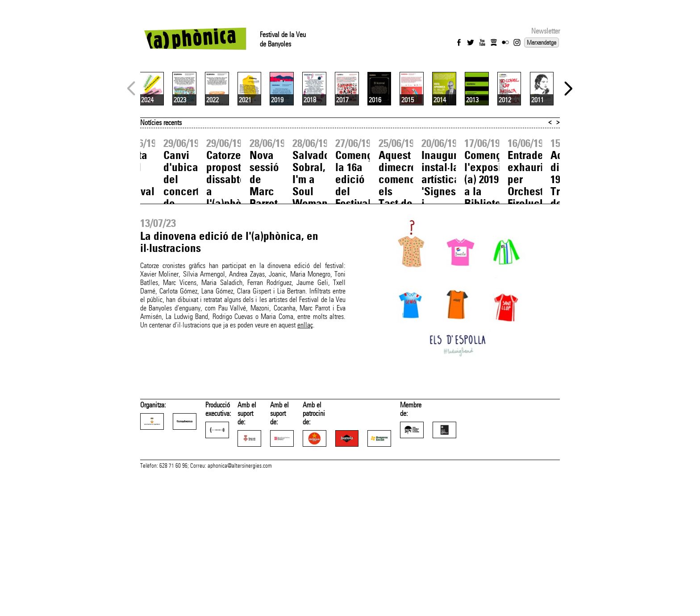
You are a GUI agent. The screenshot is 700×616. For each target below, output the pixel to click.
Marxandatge (542, 42)
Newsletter (546, 31)
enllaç (305, 431)
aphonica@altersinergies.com (240, 606)
